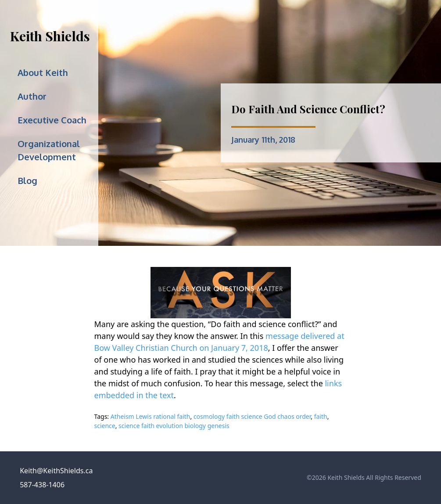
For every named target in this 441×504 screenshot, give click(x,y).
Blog (27, 180)
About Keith (43, 72)
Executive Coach (52, 120)
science (105, 426)
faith (321, 416)
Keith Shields (50, 36)
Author (32, 96)
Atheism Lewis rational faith (151, 416)
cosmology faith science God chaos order (252, 416)
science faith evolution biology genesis (174, 426)
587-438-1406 (42, 485)
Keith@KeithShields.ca (56, 471)
